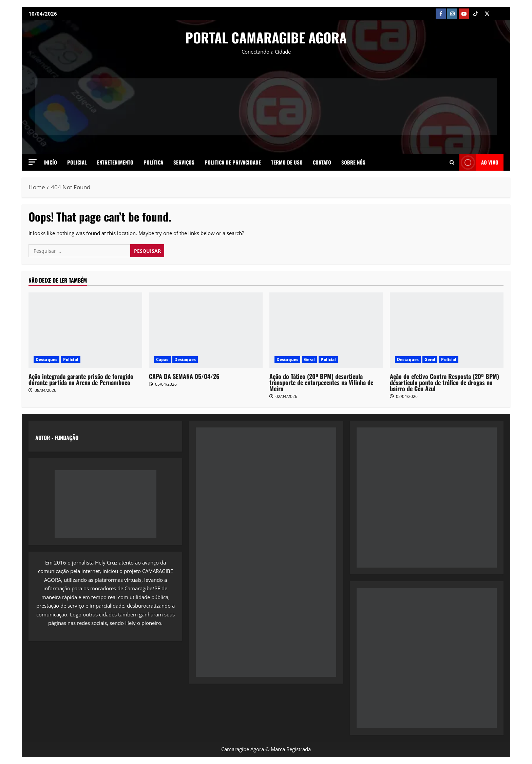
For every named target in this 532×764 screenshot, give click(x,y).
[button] (33, 162)
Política (153, 162)
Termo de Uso (287, 162)
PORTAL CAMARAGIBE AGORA (266, 37)
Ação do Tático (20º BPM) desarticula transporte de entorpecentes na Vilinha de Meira (321, 382)
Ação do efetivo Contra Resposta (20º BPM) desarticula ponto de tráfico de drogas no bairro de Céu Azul (444, 382)
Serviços (184, 162)
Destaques (46, 359)
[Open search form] (452, 162)
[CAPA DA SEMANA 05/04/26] (206, 330)
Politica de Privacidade (233, 162)
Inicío (50, 162)
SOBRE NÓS (353, 162)
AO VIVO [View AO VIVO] (479, 162)
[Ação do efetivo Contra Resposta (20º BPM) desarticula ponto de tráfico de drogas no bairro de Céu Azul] (447, 330)
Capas (162, 359)
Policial (77, 162)
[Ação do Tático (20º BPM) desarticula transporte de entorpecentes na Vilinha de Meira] (326, 330)
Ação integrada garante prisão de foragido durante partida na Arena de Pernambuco (81, 379)
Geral (310, 359)
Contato (322, 162)
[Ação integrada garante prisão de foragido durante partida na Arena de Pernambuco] (85, 330)
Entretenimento (115, 162)
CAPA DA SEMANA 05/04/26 (184, 376)
